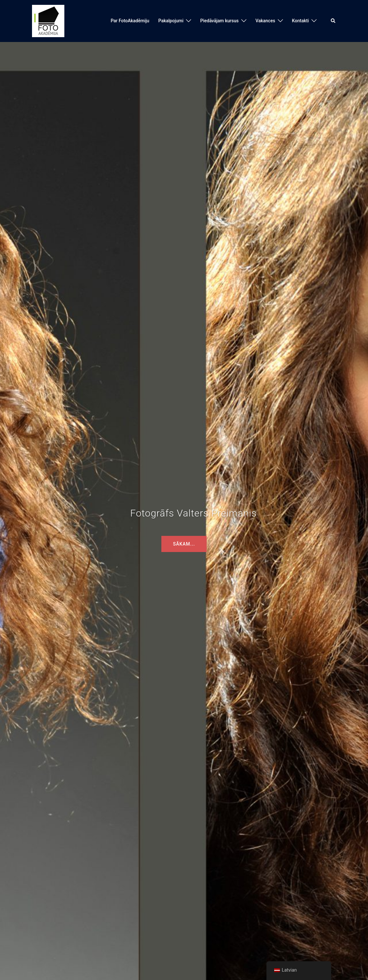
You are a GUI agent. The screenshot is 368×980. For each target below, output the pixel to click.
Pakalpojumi (171, 21)
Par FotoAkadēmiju (130, 21)
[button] (333, 21)
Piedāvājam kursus (219, 21)
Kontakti (300, 21)
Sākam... (184, 544)
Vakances (265, 21)
